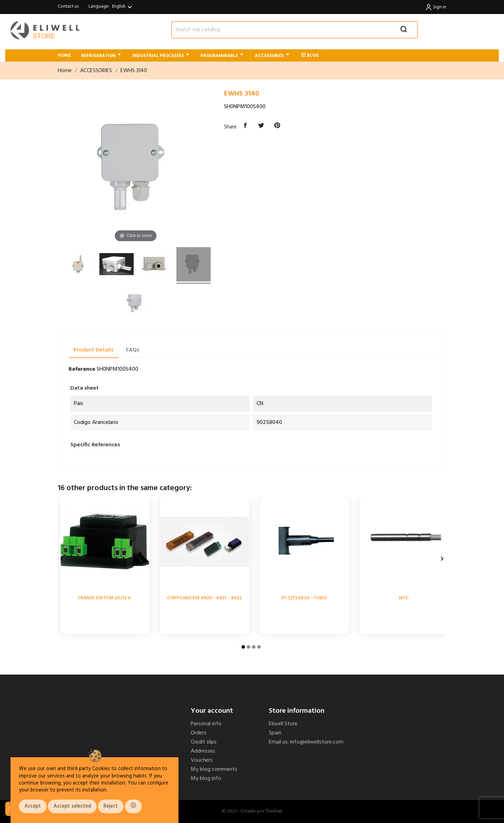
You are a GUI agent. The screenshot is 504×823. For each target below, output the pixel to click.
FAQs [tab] (133, 350)
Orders (199, 733)
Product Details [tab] (93, 350)
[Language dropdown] (123, 7)
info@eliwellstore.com (317, 742)
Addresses (203, 751)
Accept (33, 806)
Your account (212, 711)
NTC (404, 598)
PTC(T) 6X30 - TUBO (304, 598)
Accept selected (72, 806)
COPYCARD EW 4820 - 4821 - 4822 (204, 598)
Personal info (206, 724)
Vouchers (202, 760)
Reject (111, 806)
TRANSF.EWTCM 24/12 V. (105, 598)
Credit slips (204, 742)
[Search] (295, 30)
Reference (82, 369)
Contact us (68, 6)
